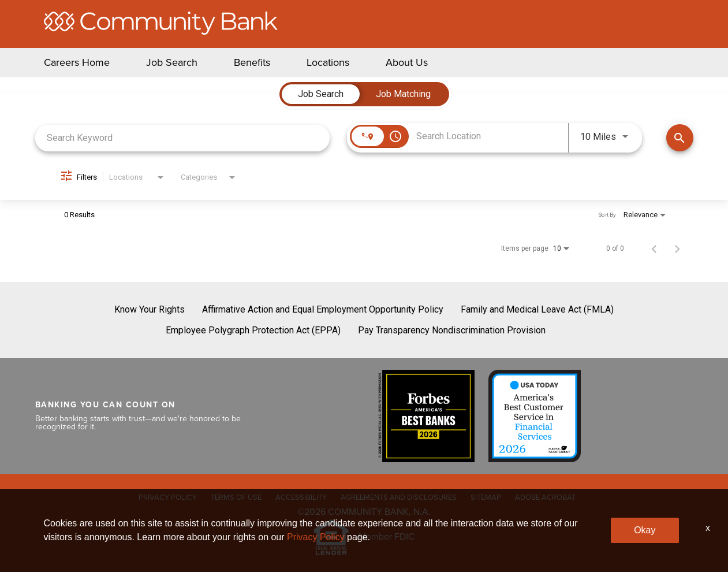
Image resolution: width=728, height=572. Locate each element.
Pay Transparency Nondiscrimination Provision (452, 330)
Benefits (252, 62)
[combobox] (183, 138)
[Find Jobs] (680, 138)
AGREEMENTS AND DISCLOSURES (399, 497)
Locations (328, 62)
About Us (407, 62)
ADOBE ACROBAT (545, 497)
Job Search (172, 62)
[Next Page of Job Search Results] (677, 248)
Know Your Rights (150, 309)
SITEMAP (486, 497)
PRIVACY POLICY (168, 497)
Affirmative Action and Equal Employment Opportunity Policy (323, 309)
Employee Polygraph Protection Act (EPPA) (253, 330)
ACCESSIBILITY (301, 497)
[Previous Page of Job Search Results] (654, 248)
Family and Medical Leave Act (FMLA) (537, 309)
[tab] (321, 94)
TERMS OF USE (236, 497)
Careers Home (77, 62)
